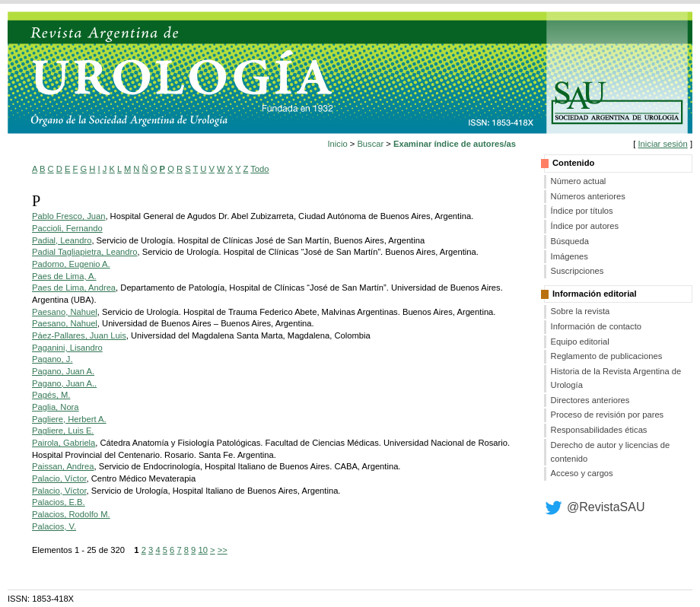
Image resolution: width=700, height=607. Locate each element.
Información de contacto (596, 326)
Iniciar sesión (662, 144)
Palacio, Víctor (59, 478)
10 (202, 550)
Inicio (338, 144)
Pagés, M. (51, 395)
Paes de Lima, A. (64, 276)
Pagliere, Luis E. (63, 431)
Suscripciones (577, 271)
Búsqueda (570, 241)
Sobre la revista (581, 311)
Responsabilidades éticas (599, 430)
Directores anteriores (590, 400)
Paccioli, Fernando (67, 228)
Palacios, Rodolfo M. (71, 514)
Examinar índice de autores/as (455, 144)
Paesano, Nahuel (65, 312)
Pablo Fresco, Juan (68, 216)
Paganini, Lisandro (67, 348)
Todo (259, 169)
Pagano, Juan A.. (64, 383)
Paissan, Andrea (63, 466)
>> (223, 550)
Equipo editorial (580, 342)
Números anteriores (588, 196)
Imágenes (570, 256)
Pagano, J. (52, 359)
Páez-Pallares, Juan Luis (79, 335)
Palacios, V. (54, 526)
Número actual (579, 181)
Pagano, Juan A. (63, 371)
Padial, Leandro (62, 240)
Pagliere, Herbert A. (69, 419)
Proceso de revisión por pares (608, 415)
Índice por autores (585, 226)
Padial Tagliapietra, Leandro (85, 252)
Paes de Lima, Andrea (74, 288)
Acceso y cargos (582, 473)
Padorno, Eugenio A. (71, 264)
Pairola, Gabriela (64, 443)
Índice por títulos (582, 211)
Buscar (370, 144)
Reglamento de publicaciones (607, 356)
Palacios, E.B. (59, 502)
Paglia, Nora (56, 407)
